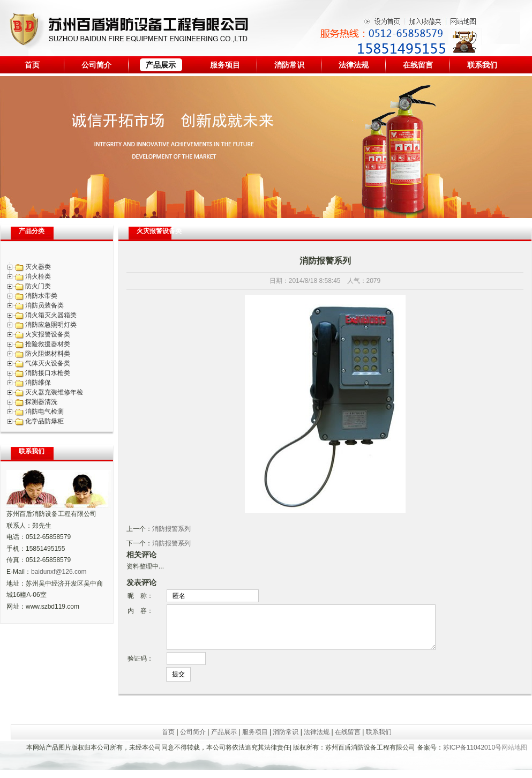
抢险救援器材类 (48, 344)
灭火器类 (38, 267)
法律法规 (354, 65)
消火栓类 (38, 276)
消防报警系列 (171, 529)
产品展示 (161, 65)
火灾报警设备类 (48, 334)
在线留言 (418, 65)
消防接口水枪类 (48, 373)
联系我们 (482, 65)
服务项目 (225, 65)
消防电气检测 (44, 412)
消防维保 (38, 383)
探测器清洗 (41, 402)
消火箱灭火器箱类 (51, 315)
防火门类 (38, 286)
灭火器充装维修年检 (54, 392)
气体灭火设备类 (48, 363)
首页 (32, 65)
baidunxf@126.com (59, 572)
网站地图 (514, 755)
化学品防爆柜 (44, 421)
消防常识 (289, 65)
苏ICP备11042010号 (472, 755)
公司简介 (96, 65)
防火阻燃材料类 (48, 354)
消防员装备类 (44, 305)
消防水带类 (41, 296)
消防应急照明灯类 (51, 325)
